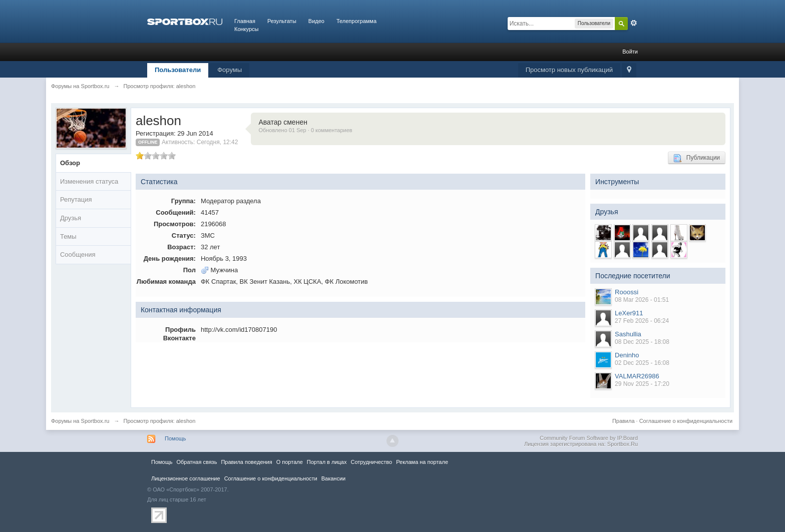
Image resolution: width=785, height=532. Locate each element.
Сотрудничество (371, 462)
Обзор (70, 163)
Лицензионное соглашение (186, 478)
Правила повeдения (246, 462)
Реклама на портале (422, 462)
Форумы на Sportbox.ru (80, 421)
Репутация (76, 199)
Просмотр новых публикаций (569, 70)
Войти (630, 52)
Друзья (71, 218)
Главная (245, 21)
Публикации (697, 158)
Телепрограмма (356, 21)
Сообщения (78, 254)
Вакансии (333, 478)
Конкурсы (246, 29)
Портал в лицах (327, 462)
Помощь (175, 438)
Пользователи (178, 70)
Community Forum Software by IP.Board (589, 438)
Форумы (230, 70)
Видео (316, 21)
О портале (290, 462)
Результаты (282, 21)
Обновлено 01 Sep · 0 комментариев (305, 130)
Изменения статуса (89, 181)
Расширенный (634, 23)
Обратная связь (197, 462)
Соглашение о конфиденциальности (686, 421)
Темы (68, 236)
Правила (624, 421)
